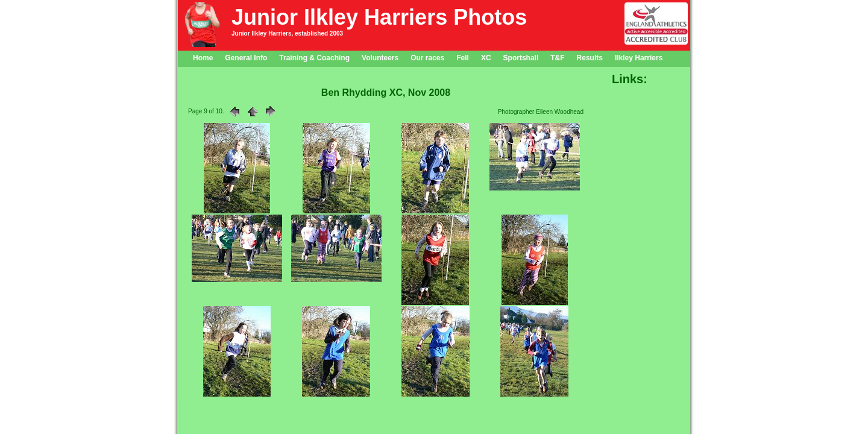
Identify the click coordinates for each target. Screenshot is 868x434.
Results (590, 58)
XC (486, 58)
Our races (427, 58)
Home (203, 58)
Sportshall (521, 58)
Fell (463, 58)
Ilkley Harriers (639, 58)
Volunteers (380, 58)
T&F (557, 58)
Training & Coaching (314, 58)
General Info (246, 58)
